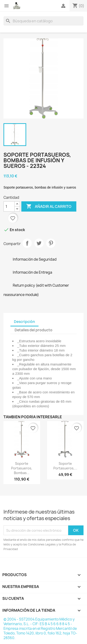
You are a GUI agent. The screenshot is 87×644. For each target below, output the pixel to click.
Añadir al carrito (49, 206)
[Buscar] (43, 21)
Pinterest (51, 243)
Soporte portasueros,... (65, 466)
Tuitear (39, 243)
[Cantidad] (9, 206)
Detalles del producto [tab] (34, 330)
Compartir (27, 243)
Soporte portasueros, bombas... (22, 468)
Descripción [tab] (24, 322)
